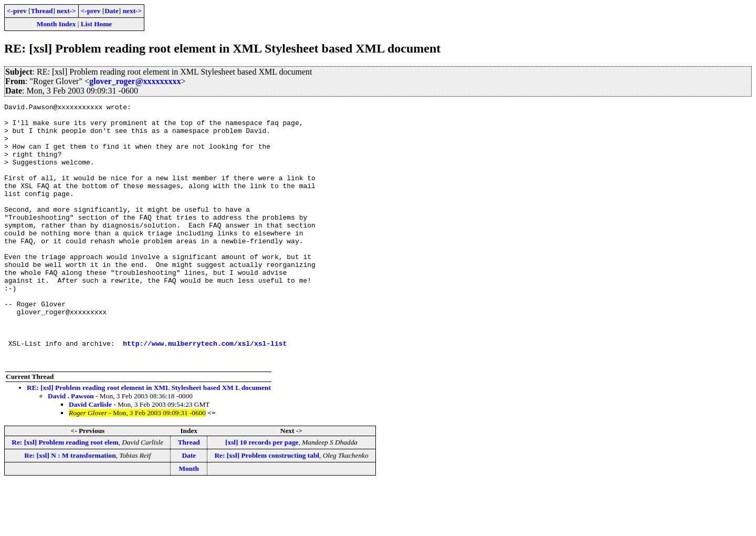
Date (112, 11)
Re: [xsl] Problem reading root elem (65, 494)
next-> (66, 11)
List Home (97, 24)
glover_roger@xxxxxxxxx (135, 81)
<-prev (17, 11)
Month (189, 520)
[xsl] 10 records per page (262, 494)
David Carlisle (90, 456)
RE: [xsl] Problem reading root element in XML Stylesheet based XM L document (149, 440)
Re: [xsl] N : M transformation (70, 507)
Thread (41, 11)
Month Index (56, 24)
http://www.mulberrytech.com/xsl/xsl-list (205, 392)
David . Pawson (71, 448)
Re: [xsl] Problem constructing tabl (267, 507)
